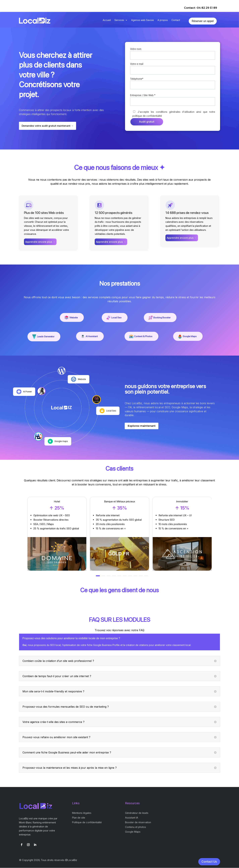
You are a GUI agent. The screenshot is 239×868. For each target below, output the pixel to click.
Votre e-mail (173, 67)
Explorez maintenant (142, 426)
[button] (98, 576)
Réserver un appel (203, 21)
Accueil (107, 20)
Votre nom (173, 52)
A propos (163, 20)
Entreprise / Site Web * (173, 98)
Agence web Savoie (143, 20)
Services (119, 20)
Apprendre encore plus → (40, 242)
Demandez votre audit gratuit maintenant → (48, 126)
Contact (176, 20)
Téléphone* (173, 82)
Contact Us (209, 862)
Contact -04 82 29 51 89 (201, 8)
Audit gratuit (147, 122)
